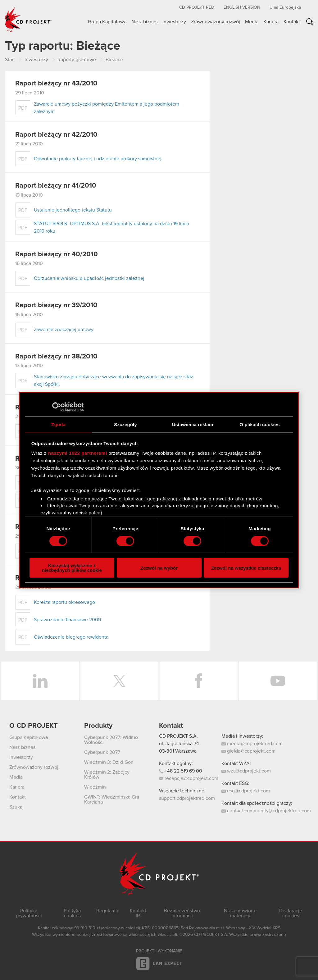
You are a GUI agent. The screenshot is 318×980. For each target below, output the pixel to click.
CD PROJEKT (28, 20)
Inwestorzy (174, 22)
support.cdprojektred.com (187, 798)
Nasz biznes (144, 22)
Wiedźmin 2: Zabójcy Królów (107, 775)
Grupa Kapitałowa (107, 22)
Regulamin (108, 911)
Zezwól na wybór (159, 568)
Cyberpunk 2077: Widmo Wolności (111, 740)
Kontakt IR (138, 913)
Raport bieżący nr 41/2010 (56, 186)
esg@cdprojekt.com (246, 791)
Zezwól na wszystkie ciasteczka (246, 568)
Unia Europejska (285, 7)
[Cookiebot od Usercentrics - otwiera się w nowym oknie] (57, 407)
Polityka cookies (72, 913)
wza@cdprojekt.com (246, 771)
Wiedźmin (95, 787)
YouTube (278, 681)
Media (252, 22)
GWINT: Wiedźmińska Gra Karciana (112, 800)
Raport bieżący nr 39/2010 (56, 305)
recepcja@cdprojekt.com (189, 778)
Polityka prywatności (29, 913)
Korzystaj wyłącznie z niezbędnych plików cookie (72, 568)
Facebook (199, 681)
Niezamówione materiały (240, 913)
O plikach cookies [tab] (259, 424)
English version (242, 7)
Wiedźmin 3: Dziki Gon (109, 762)
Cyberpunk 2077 (102, 752)
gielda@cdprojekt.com (248, 751)
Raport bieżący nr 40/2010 (57, 254)
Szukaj (312, 23)
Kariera (271, 22)
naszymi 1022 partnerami (78, 453)
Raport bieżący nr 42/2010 (56, 135)
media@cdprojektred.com (252, 744)
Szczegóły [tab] (125, 424)
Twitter (119, 681)
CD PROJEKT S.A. (178, 736)
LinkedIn (40, 681)
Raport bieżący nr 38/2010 (56, 357)
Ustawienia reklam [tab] (193, 424)
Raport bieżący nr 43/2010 (56, 84)
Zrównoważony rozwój (216, 22)
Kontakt (292, 22)
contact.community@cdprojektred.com (266, 811)
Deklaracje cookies (291, 913)
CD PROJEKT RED (197, 7)
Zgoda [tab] (58, 424)
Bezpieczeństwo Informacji (182, 913)
